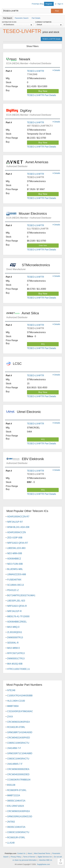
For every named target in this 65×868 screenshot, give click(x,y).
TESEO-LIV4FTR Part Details (42, 95)
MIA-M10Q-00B (15, 664)
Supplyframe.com (43, 864)
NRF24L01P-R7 (15, 522)
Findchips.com (4, 4)
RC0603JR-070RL (16, 837)
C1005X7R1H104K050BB (20, 696)
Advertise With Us (45, 860)
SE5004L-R (13, 643)
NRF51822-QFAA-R (17, 606)
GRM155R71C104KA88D (20, 753)
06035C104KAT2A (16, 827)
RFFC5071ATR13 (16, 653)
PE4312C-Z (13, 590)
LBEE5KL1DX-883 (16, 548)
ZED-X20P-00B (15, 538)
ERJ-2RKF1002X (16, 806)
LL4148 (11, 843)
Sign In (60, 4)
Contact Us (21, 853)
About (30, 853)
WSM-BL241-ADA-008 (18, 527)
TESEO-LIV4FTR (36, 71)
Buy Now (43, 91)
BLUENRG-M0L (15, 569)
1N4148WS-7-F (15, 764)
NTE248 (11, 690)
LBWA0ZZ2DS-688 (17, 574)
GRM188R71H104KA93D (20, 732)
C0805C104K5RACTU (18, 743)
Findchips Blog (38, 4)
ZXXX (10, 717)
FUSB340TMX (14, 580)
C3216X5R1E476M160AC (20, 711)
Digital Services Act (45, 857)
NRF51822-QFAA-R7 (18, 543)
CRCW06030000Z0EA (18, 769)
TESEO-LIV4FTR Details (51, 39)
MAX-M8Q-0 (13, 627)
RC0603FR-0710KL (17, 790)
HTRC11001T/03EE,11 (19, 669)
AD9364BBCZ (14, 559)
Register (49, 4)
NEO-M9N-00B (15, 553)
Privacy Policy (16, 857)
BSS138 (11, 785)
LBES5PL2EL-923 (16, 601)
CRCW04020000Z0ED (18, 774)
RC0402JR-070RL (16, 727)
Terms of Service (29, 857)
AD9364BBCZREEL (17, 622)
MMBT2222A (14, 795)
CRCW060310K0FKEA (19, 722)
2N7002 (11, 822)
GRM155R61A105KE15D (20, 816)
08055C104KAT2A (16, 801)
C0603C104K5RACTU (18, 759)
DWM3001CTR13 (16, 659)
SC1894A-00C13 (15, 585)
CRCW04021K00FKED (19, 738)
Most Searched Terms (42, 853)
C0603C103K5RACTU (18, 832)
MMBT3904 (13, 706)
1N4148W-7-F (14, 748)
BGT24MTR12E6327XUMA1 (21, 595)
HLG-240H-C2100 (16, 701)
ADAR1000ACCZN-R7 (18, 517)
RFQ (43, 344)
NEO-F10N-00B (15, 564)
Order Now (43, 246)
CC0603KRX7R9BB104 (19, 780)
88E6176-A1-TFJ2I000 (18, 616)
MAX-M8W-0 (13, 648)
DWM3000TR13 (15, 637)
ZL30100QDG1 (15, 632)
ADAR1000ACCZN (16, 532)
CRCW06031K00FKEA (19, 811)
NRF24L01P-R (14, 611)
